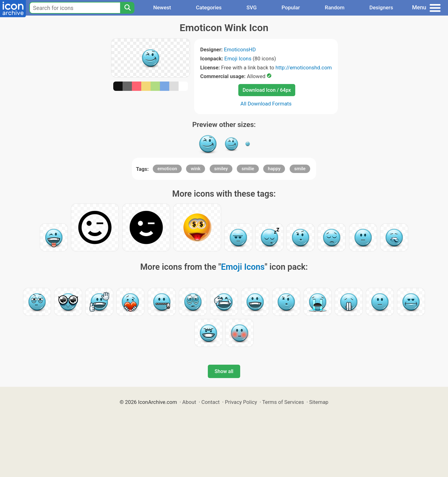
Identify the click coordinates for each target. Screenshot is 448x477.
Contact (210, 402)
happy (274, 169)
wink (196, 169)
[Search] (127, 8)
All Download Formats (266, 104)
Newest (162, 7)
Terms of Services (283, 402)
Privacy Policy (241, 402)
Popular (291, 7)
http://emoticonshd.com (303, 68)
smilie (248, 169)
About (189, 402)
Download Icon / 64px (267, 90)
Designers (381, 7)
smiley (221, 169)
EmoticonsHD (240, 49)
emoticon (167, 169)
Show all (224, 371)
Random (335, 7)
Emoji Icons (238, 58)
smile (300, 169)
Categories (209, 7)
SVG (252, 7)
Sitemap (319, 402)
